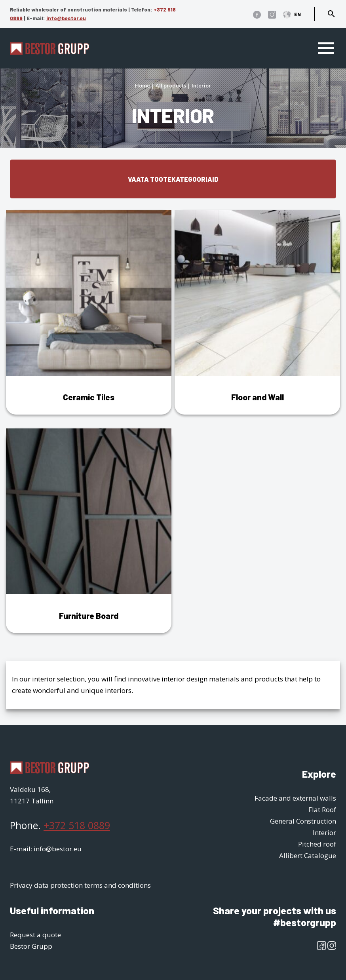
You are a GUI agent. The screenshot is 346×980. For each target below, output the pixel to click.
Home (143, 86)
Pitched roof (317, 844)
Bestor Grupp (31, 946)
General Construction (303, 821)
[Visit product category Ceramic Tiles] (89, 313)
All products (171, 86)
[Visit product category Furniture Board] (89, 531)
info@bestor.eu (66, 18)
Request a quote (35, 935)
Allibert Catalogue (308, 855)
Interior (324, 833)
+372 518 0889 (77, 825)
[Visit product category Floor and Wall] (257, 313)
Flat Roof (322, 810)
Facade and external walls (295, 798)
